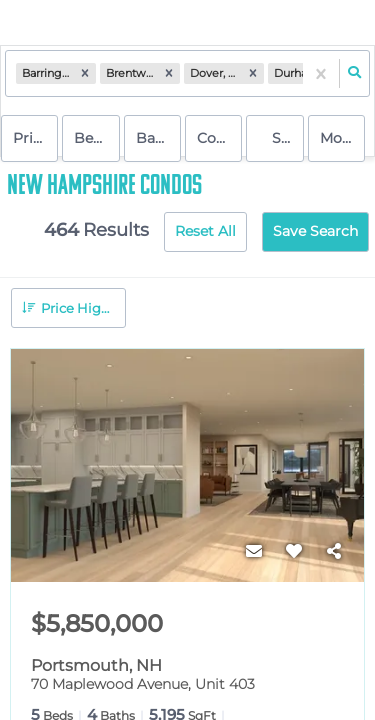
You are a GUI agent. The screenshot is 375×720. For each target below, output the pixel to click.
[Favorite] (294, 552)
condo (219, 138)
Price (31, 138)
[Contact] (254, 552)
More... (342, 138)
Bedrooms (96, 138)
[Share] (334, 552)
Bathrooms (158, 138)
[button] (85, 74)
